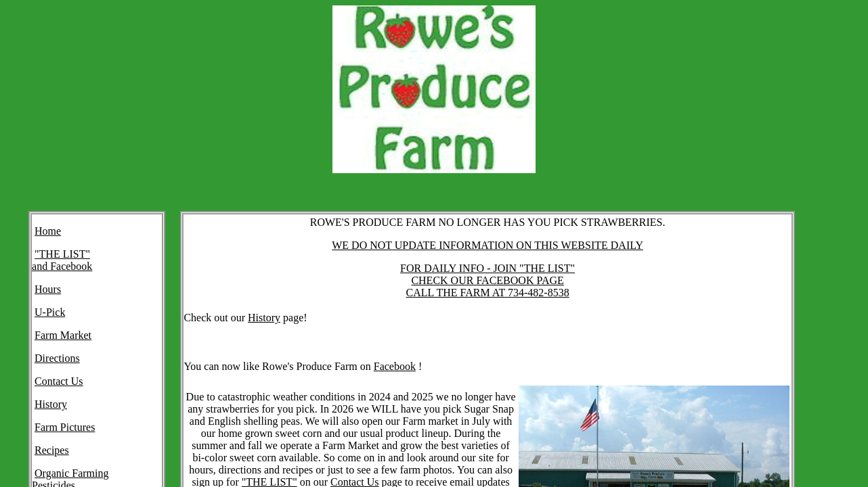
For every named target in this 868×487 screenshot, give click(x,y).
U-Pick (50, 312)
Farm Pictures (65, 427)
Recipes (52, 450)
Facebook (395, 366)
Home (48, 231)
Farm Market (63, 335)
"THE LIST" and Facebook (62, 260)
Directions (57, 358)
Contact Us (59, 381)
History (51, 404)
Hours (48, 289)
